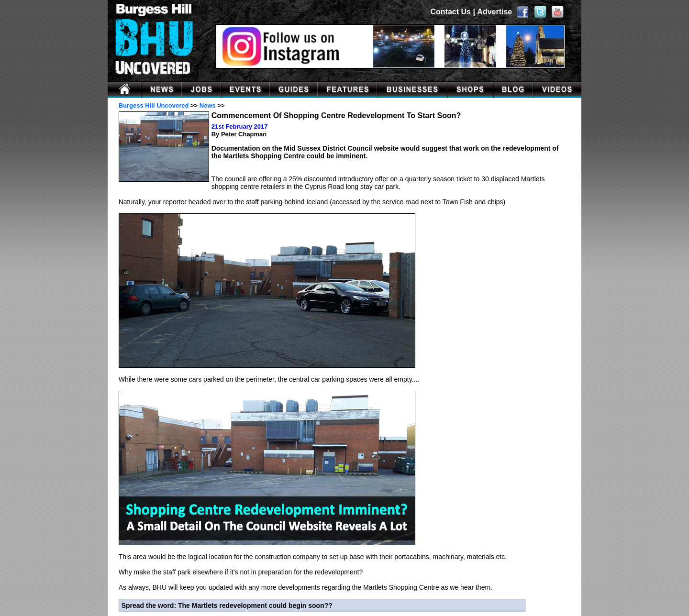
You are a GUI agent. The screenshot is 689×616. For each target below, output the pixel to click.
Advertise (495, 12)
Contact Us (451, 12)
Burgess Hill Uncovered (154, 105)
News (208, 105)
